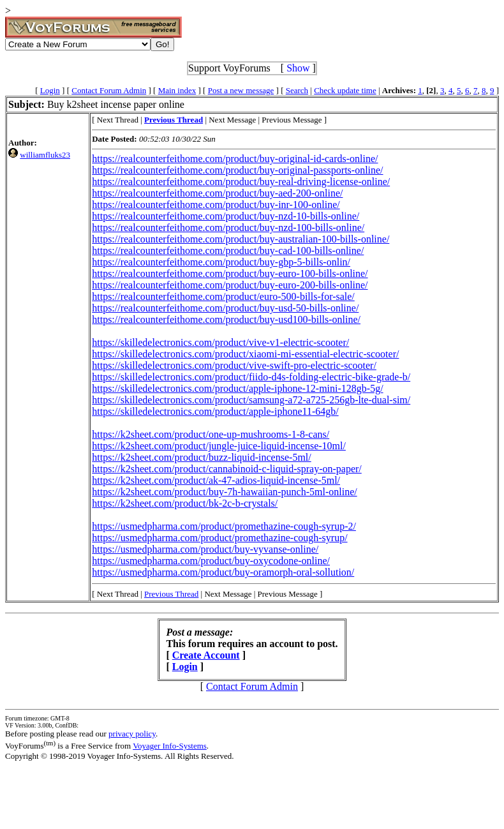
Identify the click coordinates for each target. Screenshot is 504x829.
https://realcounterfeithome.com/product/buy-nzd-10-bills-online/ (226, 216)
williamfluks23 (45, 155)
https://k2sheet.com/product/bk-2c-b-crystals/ (185, 503)
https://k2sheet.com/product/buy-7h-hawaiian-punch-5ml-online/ (224, 492)
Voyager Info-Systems (170, 746)
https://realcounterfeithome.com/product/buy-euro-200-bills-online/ (230, 285)
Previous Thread (171, 594)
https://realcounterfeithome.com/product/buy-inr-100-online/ (216, 205)
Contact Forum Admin (109, 90)
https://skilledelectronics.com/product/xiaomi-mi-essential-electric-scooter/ (245, 354)
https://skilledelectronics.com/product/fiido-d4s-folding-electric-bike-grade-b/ (251, 377)
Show (298, 68)
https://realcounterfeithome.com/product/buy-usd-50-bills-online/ (225, 308)
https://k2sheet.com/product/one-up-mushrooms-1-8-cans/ (211, 434)
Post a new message (241, 90)
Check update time (345, 90)
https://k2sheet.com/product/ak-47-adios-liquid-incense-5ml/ (216, 480)
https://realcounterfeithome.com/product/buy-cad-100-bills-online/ (228, 250)
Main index (177, 90)
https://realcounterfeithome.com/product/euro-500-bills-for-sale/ (223, 296)
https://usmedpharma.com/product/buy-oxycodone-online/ (211, 561)
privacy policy (132, 734)
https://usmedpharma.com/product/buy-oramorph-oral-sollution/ (223, 572)
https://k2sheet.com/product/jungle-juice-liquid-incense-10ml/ (219, 446)
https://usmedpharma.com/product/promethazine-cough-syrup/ (219, 538)
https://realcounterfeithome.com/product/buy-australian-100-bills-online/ (241, 239)
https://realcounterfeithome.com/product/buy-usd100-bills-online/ (226, 319)
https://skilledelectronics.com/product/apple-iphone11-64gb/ (215, 411)
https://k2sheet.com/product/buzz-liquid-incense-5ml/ (201, 457)
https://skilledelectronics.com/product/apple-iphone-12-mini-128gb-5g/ (237, 388)
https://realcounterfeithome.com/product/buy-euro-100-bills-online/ (230, 273)
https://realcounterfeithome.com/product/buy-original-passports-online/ (237, 170)
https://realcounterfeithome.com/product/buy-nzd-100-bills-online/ (228, 228)
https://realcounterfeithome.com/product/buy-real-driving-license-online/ (241, 182)
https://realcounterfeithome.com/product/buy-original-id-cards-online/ (235, 159)
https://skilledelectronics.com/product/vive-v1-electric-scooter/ (220, 342)
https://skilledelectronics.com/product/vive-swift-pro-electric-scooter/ (234, 365)
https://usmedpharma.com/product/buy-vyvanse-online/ (205, 549)
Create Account (206, 655)
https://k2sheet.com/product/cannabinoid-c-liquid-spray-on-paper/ (227, 469)
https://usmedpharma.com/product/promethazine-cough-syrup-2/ (224, 526)
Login (50, 90)
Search (297, 90)
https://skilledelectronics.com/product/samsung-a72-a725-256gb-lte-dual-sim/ (251, 400)
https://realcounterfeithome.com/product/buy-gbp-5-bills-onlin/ (221, 262)
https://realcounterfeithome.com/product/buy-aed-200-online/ (217, 193)
